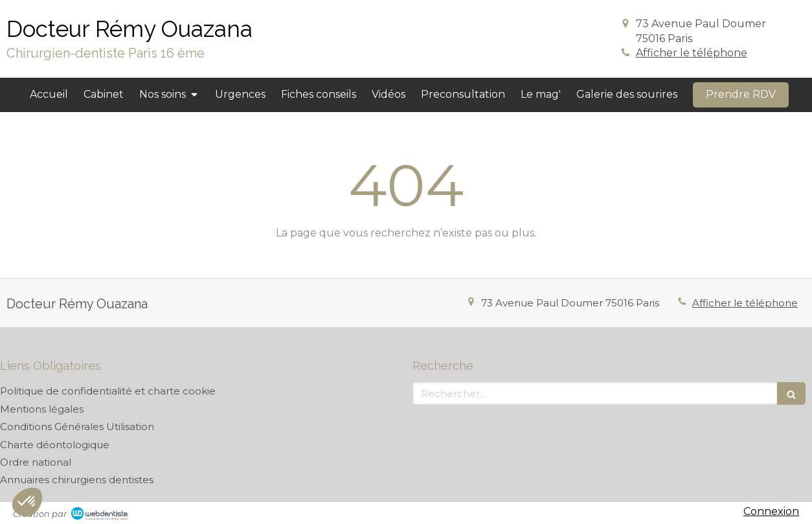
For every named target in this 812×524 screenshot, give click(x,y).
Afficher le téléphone (692, 53)
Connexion (771, 511)
